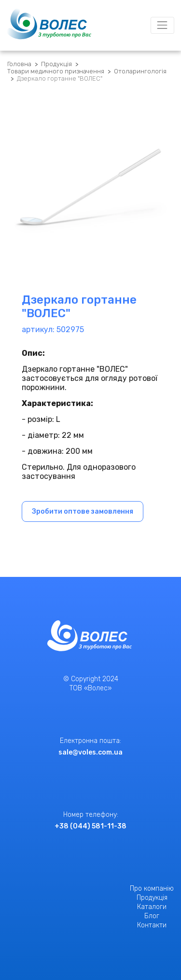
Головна (19, 64)
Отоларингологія (140, 71)
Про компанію (152, 889)
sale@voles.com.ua (90, 752)
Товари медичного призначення (56, 71)
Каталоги (152, 907)
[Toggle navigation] (162, 25)
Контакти (152, 925)
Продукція (56, 64)
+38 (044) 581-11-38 (90, 826)
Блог (152, 916)
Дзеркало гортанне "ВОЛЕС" (60, 78)
